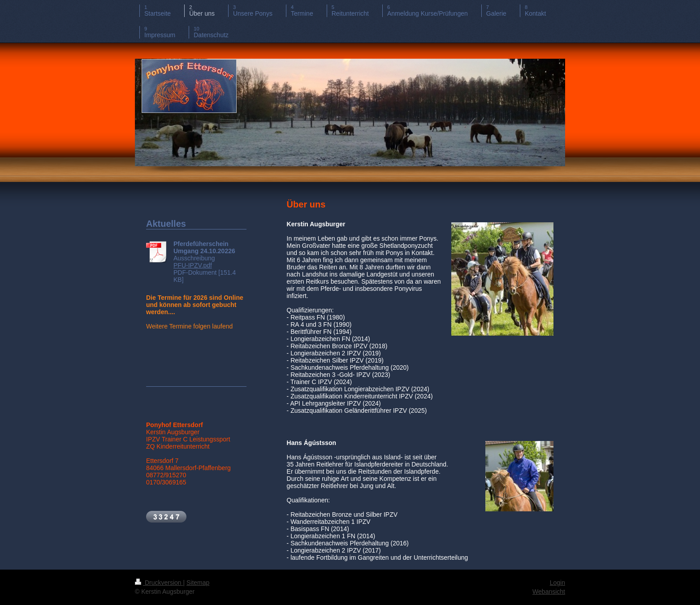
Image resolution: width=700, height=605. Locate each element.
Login (557, 583)
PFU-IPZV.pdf (193, 265)
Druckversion (159, 583)
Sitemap (198, 583)
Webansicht (549, 592)
